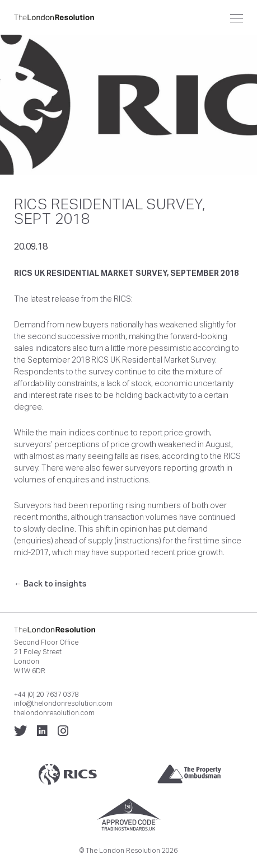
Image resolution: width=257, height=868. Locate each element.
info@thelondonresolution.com (63, 703)
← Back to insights (50, 584)
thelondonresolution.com (54, 713)
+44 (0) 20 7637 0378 (46, 695)
